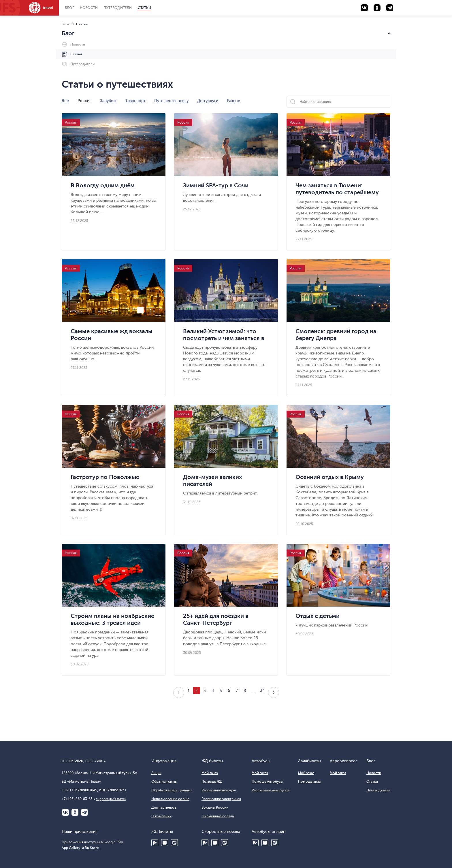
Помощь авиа (309, 782)
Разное (233, 101)
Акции (156, 773)
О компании (161, 816)
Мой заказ (210, 773)
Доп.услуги (208, 101)
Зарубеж (108, 101)
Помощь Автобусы (267, 782)
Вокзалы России (215, 807)
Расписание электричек (221, 799)
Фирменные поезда (218, 816)
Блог (69, 8)
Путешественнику (171, 101)
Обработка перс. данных (172, 790)
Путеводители (118, 8)
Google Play (155, 843)
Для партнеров (164, 807)
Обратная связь (164, 782)
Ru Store (174, 843)
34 (262, 691)
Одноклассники (75, 812)
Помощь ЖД (212, 782)
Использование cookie (170, 799)
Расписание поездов (219, 790)
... (253, 691)
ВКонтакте (65, 812)
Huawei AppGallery (215, 843)
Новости (89, 8)
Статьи (144, 8)
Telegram (84, 812)
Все (65, 101)
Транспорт (135, 101)
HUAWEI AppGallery (165, 843)
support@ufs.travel (111, 799)
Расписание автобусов (271, 790)
